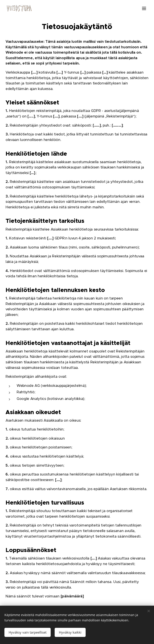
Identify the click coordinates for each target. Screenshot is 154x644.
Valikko (144, 8)
